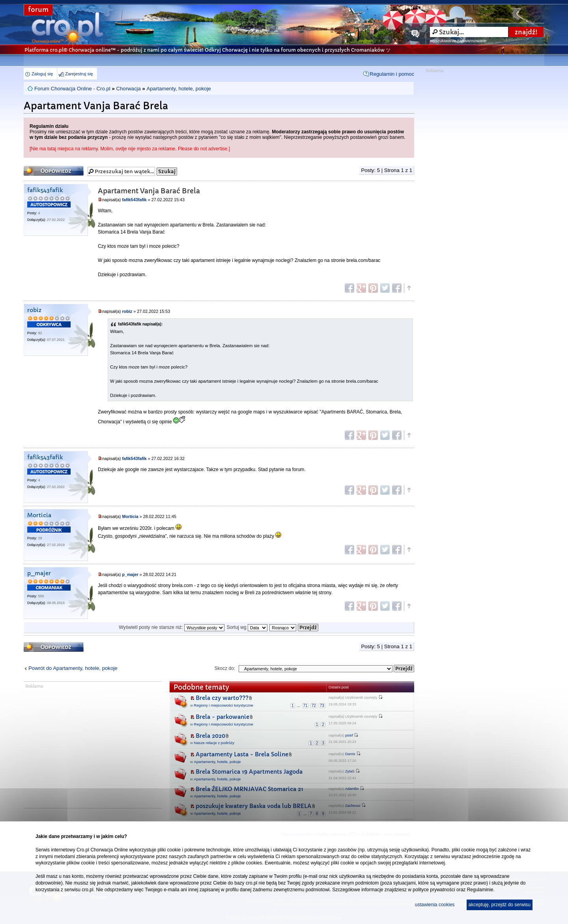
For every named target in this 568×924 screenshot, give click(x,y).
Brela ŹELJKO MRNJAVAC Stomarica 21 (249, 789)
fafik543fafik (45, 190)
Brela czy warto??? (222, 698)
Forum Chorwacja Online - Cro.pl (72, 89)
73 (322, 706)
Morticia (39, 515)
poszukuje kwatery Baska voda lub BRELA (254, 806)
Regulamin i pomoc (392, 74)
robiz (34, 310)
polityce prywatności (434, 890)
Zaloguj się (42, 74)
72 (314, 706)
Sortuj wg (247, 627)
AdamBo (352, 789)
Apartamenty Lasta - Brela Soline (242, 754)
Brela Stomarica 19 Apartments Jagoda (249, 772)
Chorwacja (128, 89)
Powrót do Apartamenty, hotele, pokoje (73, 668)
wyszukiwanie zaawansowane (458, 41)
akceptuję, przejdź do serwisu (500, 905)
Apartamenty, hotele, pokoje (178, 89)
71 (305, 706)
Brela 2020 (210, 736)
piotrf (349, 735)
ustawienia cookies (435, 905)
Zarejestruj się (79, 74)
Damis (350, 754)
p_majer (39, 573)
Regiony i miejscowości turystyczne (224, 705)
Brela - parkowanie (222, 717)
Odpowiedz (54, 171)
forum (38, 10)
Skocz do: (225, 668)
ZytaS (350, 771)
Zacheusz (353, 806)
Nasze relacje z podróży (214, 743)
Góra (409, 288)
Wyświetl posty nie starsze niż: (172, 627)
